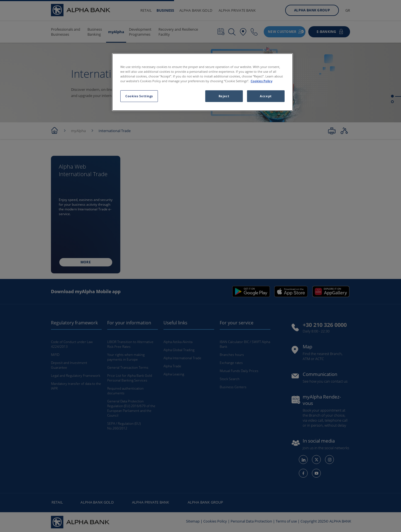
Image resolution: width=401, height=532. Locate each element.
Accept (266, 96)
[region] (202, 82)
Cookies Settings (139, 96)
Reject (224, 96)
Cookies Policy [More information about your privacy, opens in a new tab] (261, 81)
